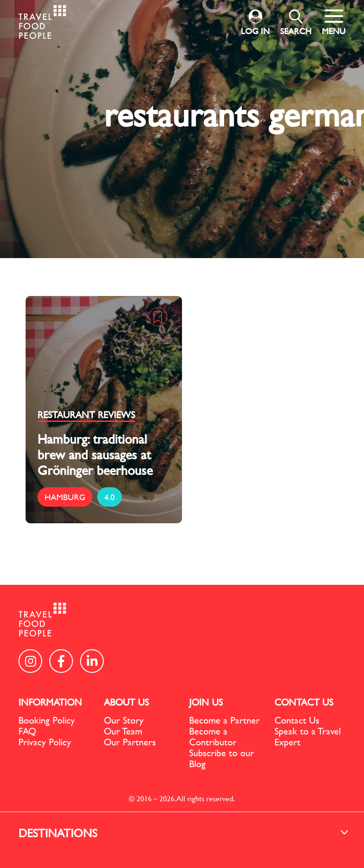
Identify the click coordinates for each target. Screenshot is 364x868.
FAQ (27, 731)
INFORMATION (50, 702)
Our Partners (130, 742)
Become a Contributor (213, 736)
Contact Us (297, 720)
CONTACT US (304, 702)
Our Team (123, 731)
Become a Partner (224, 720)
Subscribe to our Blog (222, 758)
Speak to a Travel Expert (308, 736)
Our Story (124, 720)
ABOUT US (126, 702)
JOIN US (206, 702)
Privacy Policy (45, 742)
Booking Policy (47, 720)
